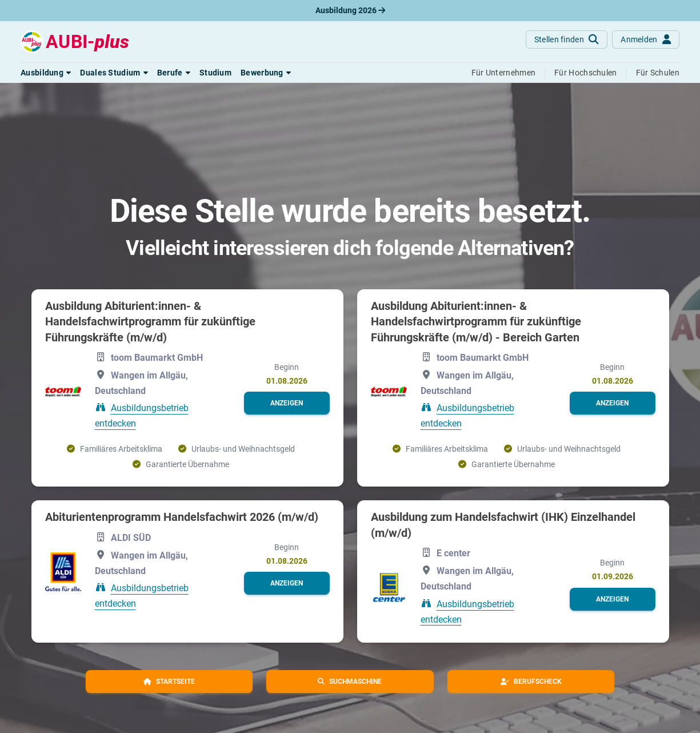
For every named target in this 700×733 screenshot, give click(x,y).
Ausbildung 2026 (350, 10)
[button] (46, 73)
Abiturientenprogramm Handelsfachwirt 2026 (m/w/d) (182, 517)
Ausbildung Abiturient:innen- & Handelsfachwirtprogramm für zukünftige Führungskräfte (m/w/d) (150, 322)
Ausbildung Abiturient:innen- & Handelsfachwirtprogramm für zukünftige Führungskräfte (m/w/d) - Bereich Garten (476, 322)
